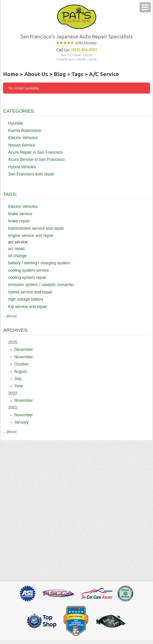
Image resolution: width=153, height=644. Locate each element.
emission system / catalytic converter (41, 285)
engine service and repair (31, 236)
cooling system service (29, 270)
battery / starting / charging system (39, 263)
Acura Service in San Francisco (36, 159)
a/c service (104, 74)
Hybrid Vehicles (22, 167)
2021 (13, 408)
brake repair (19, 221)
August (21, 371)
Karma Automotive (25, 131)
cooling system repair (27, 277)
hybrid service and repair (30, 292)
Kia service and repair (28, 307)
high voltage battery (26, 299)
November (24, 357)
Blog (60, 74)
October (22, 364)
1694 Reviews (85, 43)
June (19, 386)
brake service (20, 214)
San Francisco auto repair (31, 174)
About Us (36, 74)
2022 (13, 393)
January (22, 422)
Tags (77, 74)
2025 (13, 342)
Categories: (19, 111)
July (18, 379)
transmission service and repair (36, 228)
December (24, 349)
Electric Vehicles (23, 138)
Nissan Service (22, 145)
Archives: (16, 330)
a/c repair (17, 249)
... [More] (10, 316)
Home (11, 74)
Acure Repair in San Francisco (36, 152)
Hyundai (16, 123)
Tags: (10, 194)
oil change (17, 256)
